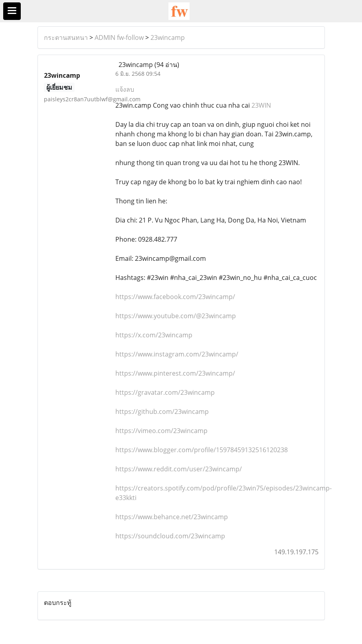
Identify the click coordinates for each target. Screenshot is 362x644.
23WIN (261, 105)
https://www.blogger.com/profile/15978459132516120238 (202, 450)
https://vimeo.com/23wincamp (161, 431)
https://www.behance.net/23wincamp (172, 517)
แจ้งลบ (125, 89)
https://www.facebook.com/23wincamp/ (175, 297)
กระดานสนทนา (66, 37)
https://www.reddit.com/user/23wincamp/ (179, 469)
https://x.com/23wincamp (154, 335)
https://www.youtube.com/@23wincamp (176, 316)
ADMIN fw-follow (119, 37)
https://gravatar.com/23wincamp (165, 392)
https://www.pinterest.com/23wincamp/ (175, 373)
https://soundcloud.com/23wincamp (170, 536)
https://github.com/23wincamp (162, 412)
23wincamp (168, 37)
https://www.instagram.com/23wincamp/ (177, 354)
